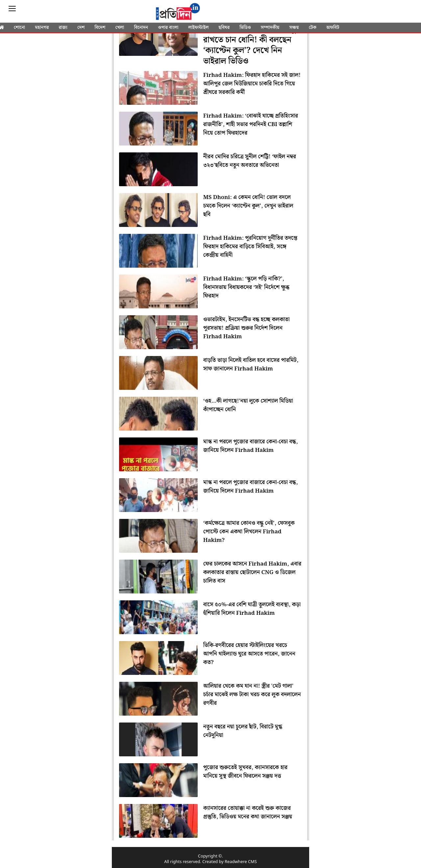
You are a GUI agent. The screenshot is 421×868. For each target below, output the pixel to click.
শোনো (19, 28)
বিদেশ (100, 28)
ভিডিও (245, 28)
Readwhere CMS (241, 862)
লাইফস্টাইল (198, 28)
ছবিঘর (224, 28)
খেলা (120, 28)
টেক (313, 28)
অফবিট (333, 28)
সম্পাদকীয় (270, 28)
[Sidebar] (12, 9)
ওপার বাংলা (168, 28)
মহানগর (42, 28)
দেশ (81, 28)
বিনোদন (141, 28)
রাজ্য (63, 28)
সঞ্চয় (294, 28)
